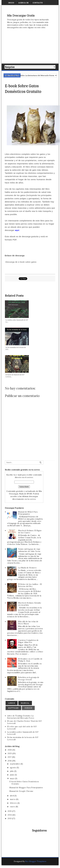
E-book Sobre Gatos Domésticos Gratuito (24, 783)
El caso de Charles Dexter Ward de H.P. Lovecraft (25, 722)
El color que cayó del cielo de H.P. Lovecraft (22, 728)
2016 (10, 761)
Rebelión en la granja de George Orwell (29, 678)
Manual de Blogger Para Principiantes (26, 788)
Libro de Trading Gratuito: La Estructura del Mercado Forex (32, 75)
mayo (13, 778)
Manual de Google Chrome (21, 791)
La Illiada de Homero (27, 568)
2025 (10, 753)
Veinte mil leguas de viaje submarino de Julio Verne (29, 550)
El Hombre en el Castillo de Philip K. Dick (30, 660)
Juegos (28, 708)
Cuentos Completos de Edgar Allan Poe (28, 641)
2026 (10, 750)
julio (12, 771)
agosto (13, 768)
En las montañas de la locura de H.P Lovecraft (23, 738)
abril (12, 796)
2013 (10, 818)
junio (12, 775)
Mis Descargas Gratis (21, 16)
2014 (10, 815)
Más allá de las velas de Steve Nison (28, 623)
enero (13, 807)
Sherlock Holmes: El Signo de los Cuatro (30, 532)
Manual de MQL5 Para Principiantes (28, 513)
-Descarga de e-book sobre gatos (21, 262)
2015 (10, 811)
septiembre (15, 764)
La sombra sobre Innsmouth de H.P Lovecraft (23, 733)
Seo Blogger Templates (36, 861)
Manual (25, 703)
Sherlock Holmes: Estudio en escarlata (30, 604)
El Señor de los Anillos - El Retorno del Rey (30, 585)
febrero (14, 803)
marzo (13, 799)
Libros (12, 703)
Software (13, 708)
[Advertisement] (30, 49)
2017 (10, 757)
